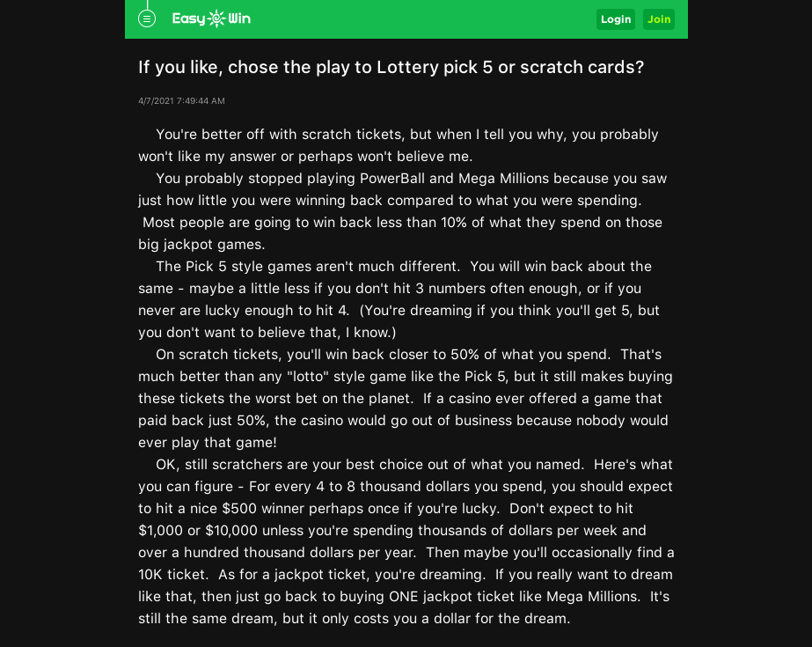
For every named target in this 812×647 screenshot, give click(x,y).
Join (659, 19)
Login (616, 19)
